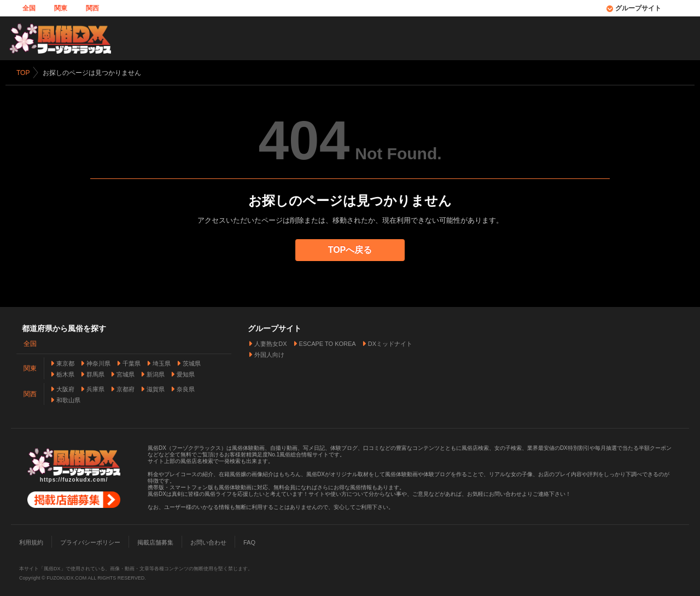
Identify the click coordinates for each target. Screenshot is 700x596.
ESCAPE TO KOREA (328, 342)
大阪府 (65, 387)
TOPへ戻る (350, 250)
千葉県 (132, 361)
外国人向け (269, 352)
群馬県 (95, 372)
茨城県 (192, 361)
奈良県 (186, 387)
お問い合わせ (208, 540)
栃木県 (65, 372)
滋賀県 (156, 387)
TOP (23, 73)
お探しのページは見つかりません (92, 73)
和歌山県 (68, 398)
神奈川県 (98, 361)
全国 (29, 8)
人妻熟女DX (270, 342)
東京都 (65, 361)
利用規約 (31, 540)
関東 (61, 8)
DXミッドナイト (390, 342)
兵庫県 (95, 387)
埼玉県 (162, 361)
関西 (92, 8)
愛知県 (186, 372)
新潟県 (156, 372)
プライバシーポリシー (90, 540)
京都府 (126, 387)
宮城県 (126, 372)
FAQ (249, 540)
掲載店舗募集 (155, 540)
